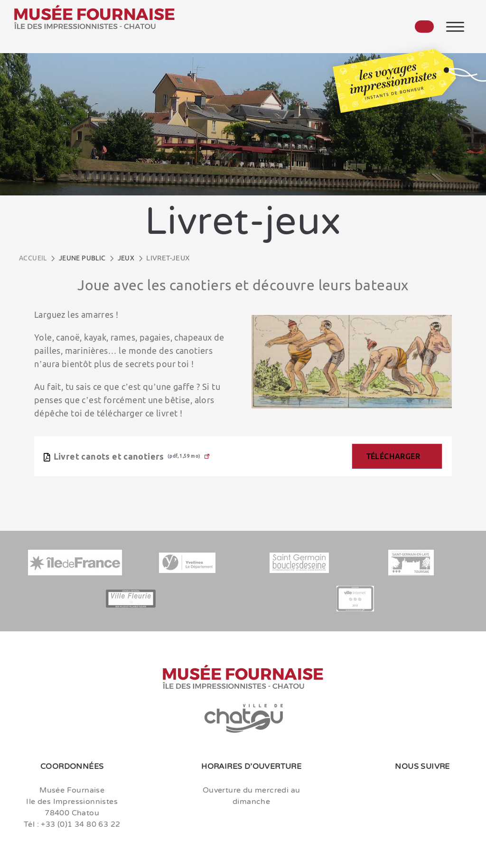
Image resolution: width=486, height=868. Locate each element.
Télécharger (393, 456)
